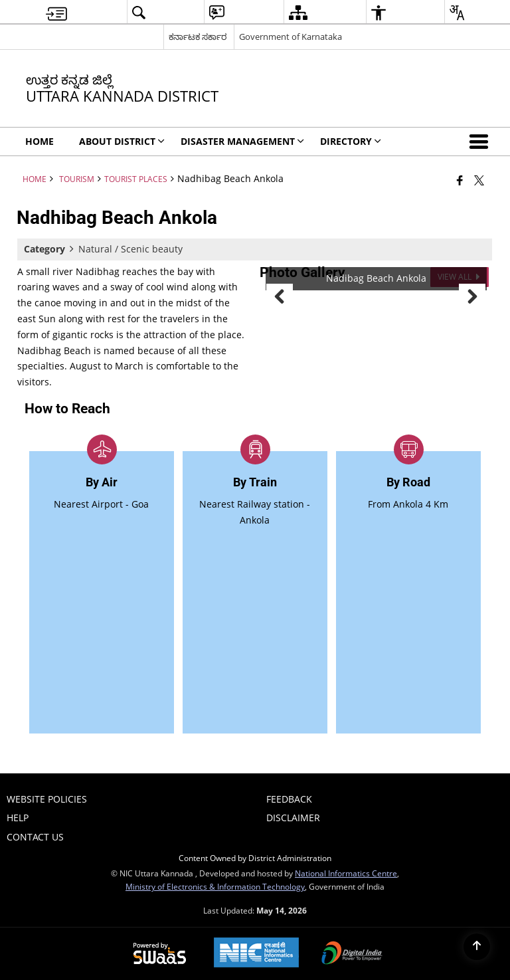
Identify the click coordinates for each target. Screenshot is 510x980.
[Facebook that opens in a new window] (460, 180)
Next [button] (472, 297)
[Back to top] (477, 947)
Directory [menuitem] (351, 141)
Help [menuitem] (18, 818)
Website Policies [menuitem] (47, 799)
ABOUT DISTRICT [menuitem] (122, 141)
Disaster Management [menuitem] (242, 141)
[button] (481, 142)
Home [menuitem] (40, 141)
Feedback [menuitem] (289, 799)
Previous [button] (280, 297)
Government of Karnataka (291, 37)
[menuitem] (56, 12)
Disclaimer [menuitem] (293, 818)
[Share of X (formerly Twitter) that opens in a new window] (479, 180)
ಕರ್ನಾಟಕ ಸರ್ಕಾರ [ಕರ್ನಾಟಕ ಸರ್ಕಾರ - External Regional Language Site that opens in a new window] (198, 37)
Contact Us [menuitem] (35, 837)
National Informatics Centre (346, 873)
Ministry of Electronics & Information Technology (215, 886)
